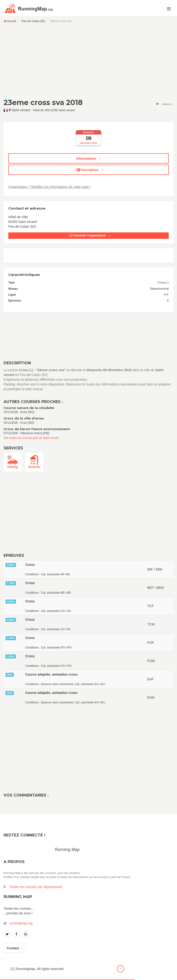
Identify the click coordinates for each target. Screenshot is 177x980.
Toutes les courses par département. (36, 887)
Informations (89, 159)
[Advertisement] (88, 61)
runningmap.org (21, 923)
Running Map (67, 850)
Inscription (90, 170)
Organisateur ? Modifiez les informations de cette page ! (50, 187)
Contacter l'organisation (90, 235)
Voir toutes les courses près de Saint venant (31, 438)
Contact (15, 948)
